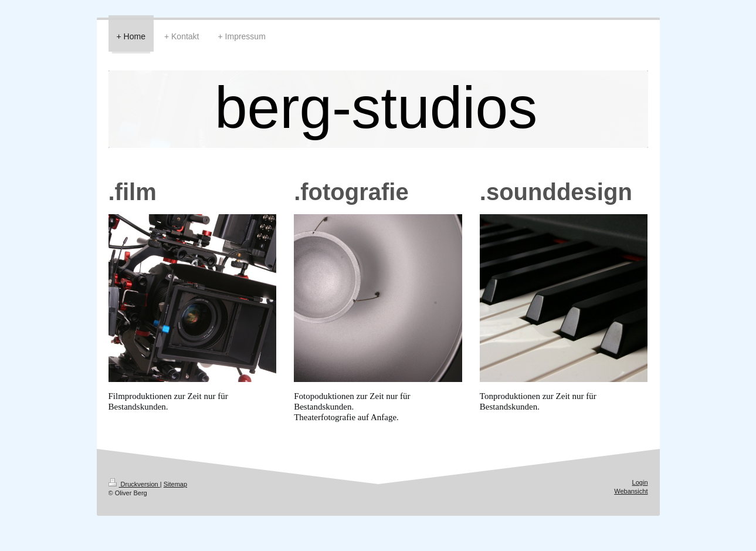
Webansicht (631, 491)
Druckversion (134, 484)
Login (640, 482)
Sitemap (175, 484)
